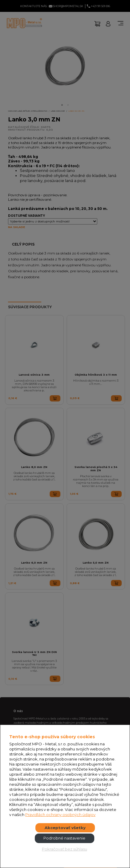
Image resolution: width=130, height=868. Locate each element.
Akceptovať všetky (65, 828)
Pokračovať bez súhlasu (65, 849)
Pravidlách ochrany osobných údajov (60, 815)
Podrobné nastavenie (64, 838)
